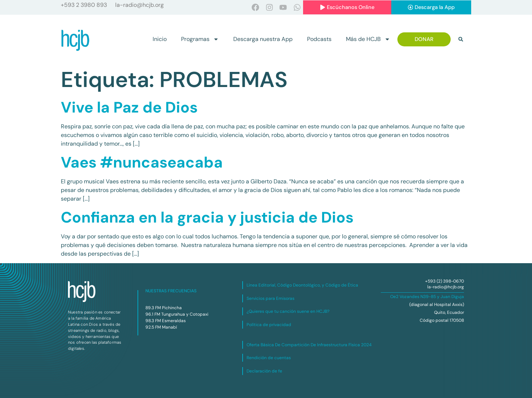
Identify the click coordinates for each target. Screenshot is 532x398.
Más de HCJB (368, 40)
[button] (461, 40)
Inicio (160, 39)
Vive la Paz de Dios (129, 107)
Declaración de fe (264, 371)
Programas (200, 40)
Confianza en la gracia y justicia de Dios (207, 217)
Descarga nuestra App (263, 39)
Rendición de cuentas (269, 358)
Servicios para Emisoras (270, 298)
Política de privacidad (269, 325)
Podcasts (319, 39)
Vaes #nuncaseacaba (142, 162)
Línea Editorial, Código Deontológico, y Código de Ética (302, 285)
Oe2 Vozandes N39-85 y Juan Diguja (427, 297)
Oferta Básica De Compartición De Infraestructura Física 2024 (309, 345)
